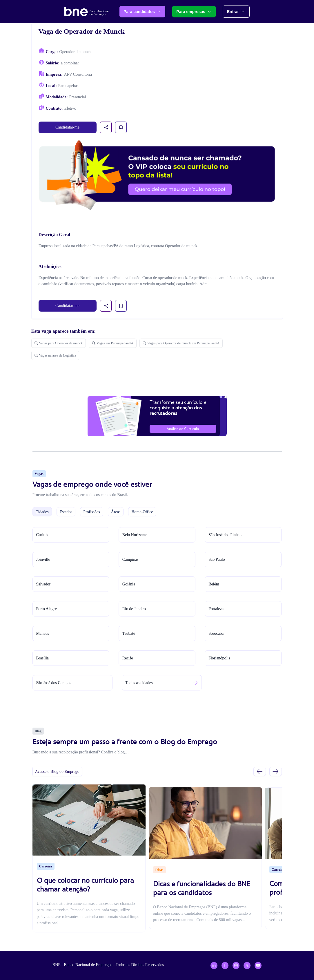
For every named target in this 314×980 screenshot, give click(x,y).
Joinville (43, 559)
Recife (128, 658)
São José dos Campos (54, 683)
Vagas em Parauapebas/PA (113, 343)
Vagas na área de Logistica (55, 355)
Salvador (43, 584)
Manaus (43, 633)
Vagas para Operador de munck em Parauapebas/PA (181, 343)
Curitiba (43, 535)
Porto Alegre (47, 609)
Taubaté (129, 633)
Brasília (43, 658)
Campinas (130, 559)
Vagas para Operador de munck (59, 343)
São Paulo (217, 559)
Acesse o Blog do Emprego (57, 772)
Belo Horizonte (135, 535)
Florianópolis (219, 658)
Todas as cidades (139, 683)
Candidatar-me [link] (67, 127)
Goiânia (129, 584)
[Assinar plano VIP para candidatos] (157, 175)
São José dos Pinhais (225, 535)
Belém (214, 584)
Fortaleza (216, 609)
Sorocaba (216, 633)
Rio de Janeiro (134, 609)
